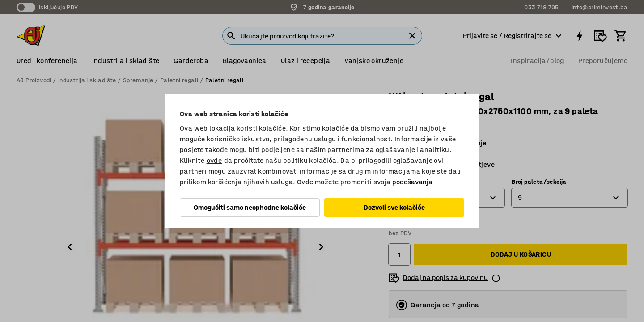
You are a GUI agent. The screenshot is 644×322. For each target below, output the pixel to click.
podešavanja (412, 182)
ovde (214, 160)
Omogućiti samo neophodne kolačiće (250, 207)
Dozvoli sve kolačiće (394, 207)
